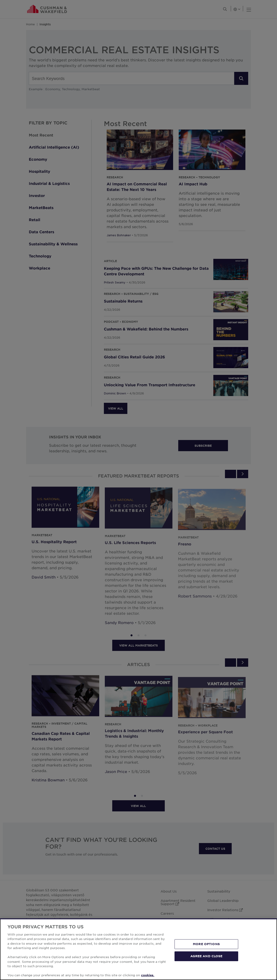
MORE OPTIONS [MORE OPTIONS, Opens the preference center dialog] (206, 944)
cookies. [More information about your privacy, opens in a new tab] (148, 975)
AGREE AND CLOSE (206, 956)
